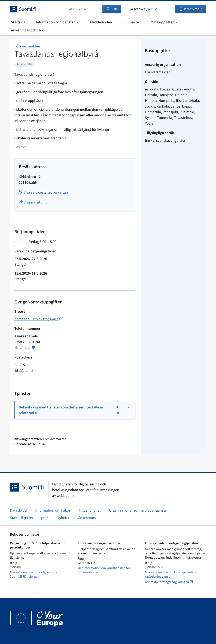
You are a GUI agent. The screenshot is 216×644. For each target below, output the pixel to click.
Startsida (18, 22)
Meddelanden (101, 22)
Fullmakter (131, 22)
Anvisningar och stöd (28, 30)
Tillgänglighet (90, 510)
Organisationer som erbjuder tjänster (138, 510)
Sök (112, 9)
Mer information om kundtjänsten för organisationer (104, 570)
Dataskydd (18, 510)
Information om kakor (53, 510)
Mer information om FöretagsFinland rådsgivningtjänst (171, 574)
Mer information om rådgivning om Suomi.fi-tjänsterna (35, 574)
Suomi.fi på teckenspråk (29, 518)
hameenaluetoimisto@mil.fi (39, 319)
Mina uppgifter (165, 22)
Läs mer (21, 147)
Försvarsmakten (27, 46)
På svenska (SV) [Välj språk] (144, 9)
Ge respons (87, 518)
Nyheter (63, 518)
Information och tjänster (58, 22)
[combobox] (83, 9)
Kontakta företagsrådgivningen (172, 582)
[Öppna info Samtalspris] (33, 347)
